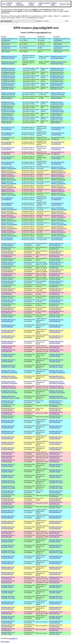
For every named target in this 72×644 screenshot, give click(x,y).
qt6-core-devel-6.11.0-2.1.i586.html (8, 138)
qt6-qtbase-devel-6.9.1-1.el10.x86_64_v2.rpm (56, 482)
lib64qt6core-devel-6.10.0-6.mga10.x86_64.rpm (58, 63)
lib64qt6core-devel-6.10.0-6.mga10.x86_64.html (9, 63)
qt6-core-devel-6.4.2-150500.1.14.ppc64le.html (9, 227)
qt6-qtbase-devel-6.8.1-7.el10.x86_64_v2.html (8, 597)
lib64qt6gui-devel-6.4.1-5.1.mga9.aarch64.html (8, 77)
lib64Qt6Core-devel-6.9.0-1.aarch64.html (9, 47)
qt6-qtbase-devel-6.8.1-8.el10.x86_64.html (8, 541)
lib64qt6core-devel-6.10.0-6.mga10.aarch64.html (9, 57)
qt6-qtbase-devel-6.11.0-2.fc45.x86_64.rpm (56, 259)
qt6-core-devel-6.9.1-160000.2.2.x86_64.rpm (58, 194)
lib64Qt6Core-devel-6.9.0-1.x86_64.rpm (61, 51)
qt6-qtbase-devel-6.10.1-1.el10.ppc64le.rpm (56, 331)
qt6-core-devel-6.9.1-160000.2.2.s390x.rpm (58, 190)
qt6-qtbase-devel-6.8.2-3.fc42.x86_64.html (8, 507)
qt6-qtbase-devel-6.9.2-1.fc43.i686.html (8, 405)
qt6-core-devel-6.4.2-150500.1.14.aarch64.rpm (59, 224)
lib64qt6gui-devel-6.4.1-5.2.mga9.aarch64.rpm (57, 69)
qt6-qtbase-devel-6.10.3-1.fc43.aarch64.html (8, 282)
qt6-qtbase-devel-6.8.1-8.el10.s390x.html (8, 532)
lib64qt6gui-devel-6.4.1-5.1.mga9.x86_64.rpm (57, 80)
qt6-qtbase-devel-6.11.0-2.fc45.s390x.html (8, 256)
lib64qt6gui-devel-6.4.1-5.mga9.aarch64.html (8, 84)
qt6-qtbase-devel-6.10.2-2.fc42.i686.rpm (56, 304)
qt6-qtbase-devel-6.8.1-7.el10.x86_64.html (8, 586)
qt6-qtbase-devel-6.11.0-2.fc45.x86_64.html (8, 259)
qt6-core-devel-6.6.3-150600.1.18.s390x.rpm (58, 216)
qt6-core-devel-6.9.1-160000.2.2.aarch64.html (9, 183)
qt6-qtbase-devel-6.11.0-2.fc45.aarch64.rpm (56, 244)
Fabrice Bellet (5, 642)
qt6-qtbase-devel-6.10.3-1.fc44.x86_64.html (8, 278)
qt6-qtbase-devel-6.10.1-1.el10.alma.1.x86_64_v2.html (10, 397)
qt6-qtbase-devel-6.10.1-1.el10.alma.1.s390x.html (9, 387)
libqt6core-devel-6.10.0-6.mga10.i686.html (8, 97)
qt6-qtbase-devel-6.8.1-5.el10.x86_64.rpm (56, 617)
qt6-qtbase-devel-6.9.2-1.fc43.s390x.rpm (56, 413)
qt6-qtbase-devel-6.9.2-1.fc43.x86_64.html (8, 417)
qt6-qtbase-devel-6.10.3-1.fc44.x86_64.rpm (56, 278)
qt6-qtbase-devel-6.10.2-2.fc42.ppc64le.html (8, 308)
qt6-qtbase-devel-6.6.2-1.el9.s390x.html (8, 629)
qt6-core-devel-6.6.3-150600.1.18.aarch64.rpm (59, 209)
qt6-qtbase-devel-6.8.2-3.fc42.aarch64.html (8, 492)
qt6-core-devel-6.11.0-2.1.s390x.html (8, 153)
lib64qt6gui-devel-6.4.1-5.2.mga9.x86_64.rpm (57, 73)
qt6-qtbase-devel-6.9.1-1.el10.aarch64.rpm (56, 421)
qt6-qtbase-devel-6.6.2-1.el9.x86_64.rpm (56, 633)
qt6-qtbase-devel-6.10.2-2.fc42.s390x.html (8, 312)
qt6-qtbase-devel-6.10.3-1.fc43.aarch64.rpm (56, 282)
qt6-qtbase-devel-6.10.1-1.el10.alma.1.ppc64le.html (9, 377)
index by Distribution (20, 4)
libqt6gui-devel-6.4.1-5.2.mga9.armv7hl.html (8, 103)
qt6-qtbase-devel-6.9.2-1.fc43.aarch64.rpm (56, 402)
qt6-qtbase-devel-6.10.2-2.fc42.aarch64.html (8, 301)
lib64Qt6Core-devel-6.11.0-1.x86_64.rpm (62, 43)
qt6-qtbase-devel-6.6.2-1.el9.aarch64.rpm (56, 622)
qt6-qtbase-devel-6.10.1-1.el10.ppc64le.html (8, 331)
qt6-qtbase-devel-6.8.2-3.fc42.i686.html (8, 495)
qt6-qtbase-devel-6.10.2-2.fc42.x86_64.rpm (56, 316)
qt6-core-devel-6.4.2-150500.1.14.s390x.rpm (58, 231)
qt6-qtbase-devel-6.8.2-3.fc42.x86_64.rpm (56, 507)
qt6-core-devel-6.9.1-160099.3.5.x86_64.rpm (58, 179)
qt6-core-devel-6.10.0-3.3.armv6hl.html (8, 163)
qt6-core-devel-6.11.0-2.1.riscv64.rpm (58, 148)
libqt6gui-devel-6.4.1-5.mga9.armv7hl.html (8, 118)
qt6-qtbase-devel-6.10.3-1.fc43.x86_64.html (8, 297)
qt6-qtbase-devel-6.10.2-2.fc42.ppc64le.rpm (56, 308)
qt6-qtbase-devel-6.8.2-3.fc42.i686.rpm (56, 495)
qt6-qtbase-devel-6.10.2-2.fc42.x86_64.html (8, 316)
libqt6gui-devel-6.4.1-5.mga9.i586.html (8, 122)
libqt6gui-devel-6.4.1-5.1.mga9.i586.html (8, 114)
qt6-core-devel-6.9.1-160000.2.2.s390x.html (8, 190)
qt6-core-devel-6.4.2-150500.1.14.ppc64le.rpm (59, 227)
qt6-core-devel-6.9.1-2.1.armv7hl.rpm (57, 204)
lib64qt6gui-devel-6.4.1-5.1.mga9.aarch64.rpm (57, 77)
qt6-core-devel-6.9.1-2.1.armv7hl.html (7, 204)
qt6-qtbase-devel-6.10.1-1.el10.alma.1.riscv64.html (9, 382)
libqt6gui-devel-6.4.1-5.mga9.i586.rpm (57, 122)
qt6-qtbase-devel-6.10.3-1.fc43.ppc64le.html (8, 289)
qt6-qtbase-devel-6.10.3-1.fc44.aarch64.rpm (56, 263)
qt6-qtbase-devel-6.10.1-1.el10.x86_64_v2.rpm (56, 366)
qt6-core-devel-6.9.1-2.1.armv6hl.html (7, 199)
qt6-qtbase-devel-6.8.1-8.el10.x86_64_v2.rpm (56, 551)
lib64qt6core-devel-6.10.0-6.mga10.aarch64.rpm (58, 57)
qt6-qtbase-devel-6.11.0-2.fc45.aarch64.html (8, 244)
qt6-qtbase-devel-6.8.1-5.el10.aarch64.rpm (56, 603)
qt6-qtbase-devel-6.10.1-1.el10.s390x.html (8, 347)
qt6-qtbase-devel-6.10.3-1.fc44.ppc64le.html (8, 271)
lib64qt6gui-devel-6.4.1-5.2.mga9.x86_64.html (8, 73)
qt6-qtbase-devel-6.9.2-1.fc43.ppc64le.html (8, 409)
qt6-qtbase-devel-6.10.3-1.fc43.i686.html (8, 286)
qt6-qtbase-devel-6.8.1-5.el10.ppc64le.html (8, 608)
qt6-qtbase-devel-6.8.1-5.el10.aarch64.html (8, 603)
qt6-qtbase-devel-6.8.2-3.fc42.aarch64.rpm (56, 492)
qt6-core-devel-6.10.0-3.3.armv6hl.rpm (58, 163)
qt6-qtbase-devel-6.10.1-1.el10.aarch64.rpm (56, 320)
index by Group (10, 4)
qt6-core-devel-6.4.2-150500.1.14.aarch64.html (9, 224)
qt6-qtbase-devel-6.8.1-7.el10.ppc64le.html (8, 568)
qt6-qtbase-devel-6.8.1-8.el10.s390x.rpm (56, 532)
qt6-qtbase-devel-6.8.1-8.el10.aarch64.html (8, 511)
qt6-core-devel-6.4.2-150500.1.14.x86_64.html (9, 235)
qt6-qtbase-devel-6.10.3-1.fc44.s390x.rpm (56, 274)
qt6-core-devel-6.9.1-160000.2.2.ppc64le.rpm (58, 186)
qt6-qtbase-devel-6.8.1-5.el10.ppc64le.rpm (56, 608)
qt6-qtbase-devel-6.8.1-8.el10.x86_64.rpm (56, 541)
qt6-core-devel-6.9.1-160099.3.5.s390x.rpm (58, 175)
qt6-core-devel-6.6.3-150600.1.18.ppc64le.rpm (59, 212)
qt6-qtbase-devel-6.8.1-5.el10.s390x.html (8, 613)
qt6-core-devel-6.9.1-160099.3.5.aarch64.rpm (58, 168)
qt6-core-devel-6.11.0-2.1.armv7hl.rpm (58, 134)
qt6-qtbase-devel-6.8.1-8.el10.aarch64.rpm (56, 511)
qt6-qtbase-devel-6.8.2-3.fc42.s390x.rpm (56, 503)
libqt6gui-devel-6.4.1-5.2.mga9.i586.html (8, 107)
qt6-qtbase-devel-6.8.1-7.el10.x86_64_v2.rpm (56, 597)
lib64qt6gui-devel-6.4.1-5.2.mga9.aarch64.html (8, 69)
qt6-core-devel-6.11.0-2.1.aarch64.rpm (58, 128)
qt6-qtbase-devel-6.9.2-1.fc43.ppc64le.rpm (56, 409)
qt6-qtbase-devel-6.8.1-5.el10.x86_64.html (8, 617)
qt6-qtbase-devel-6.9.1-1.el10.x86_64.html (8, 465)
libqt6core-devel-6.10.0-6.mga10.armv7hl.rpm (58, 94)
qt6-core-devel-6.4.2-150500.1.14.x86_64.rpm (59, 235)
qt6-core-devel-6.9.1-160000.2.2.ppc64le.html (9, 186)
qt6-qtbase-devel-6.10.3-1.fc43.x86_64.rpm (56, 297)
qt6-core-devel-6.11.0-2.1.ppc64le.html (8, 143)
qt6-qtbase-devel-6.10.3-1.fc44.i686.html (8, 267)
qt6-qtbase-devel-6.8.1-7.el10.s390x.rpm (56, 578)
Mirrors (63, 4)
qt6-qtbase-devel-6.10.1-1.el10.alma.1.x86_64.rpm (57, 392)
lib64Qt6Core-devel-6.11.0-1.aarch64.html (9, 39)
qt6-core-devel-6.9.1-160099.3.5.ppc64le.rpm (58, 171)
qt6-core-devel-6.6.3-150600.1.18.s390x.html (8, 216)
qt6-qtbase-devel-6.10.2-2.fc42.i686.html (8, 304)
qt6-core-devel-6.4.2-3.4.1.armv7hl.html (7, 239)
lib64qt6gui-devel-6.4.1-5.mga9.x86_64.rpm (57, 88)
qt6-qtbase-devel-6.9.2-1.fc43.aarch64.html (8, 402)
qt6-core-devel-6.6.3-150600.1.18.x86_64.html (9, 220)
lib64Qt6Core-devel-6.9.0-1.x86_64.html (9, 51)
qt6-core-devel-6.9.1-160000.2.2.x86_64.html (8, 194)
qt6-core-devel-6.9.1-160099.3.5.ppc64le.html (9, 171)
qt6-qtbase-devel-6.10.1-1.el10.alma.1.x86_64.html (9, 392)
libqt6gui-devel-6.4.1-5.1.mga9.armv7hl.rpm (57, 110)
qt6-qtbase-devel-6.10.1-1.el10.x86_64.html (8, 355)
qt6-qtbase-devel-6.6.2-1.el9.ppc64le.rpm (56, 626)
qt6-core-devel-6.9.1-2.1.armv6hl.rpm (57, 199)
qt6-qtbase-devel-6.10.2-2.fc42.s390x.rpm (56, 312)
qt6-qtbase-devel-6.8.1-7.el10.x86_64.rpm (56, 586)
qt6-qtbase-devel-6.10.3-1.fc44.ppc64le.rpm (56, 271)
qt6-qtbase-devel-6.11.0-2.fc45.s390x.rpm (56, 256)
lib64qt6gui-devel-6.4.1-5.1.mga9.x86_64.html (8, 80)
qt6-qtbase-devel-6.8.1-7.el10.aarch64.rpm (56, 557)
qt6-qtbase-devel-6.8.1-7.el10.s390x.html (8, 578)
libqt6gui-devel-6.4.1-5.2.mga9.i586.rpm (57, 107)
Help (68, 4)
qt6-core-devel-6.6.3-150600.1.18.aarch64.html (9, 209)
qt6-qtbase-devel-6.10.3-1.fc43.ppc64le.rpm (56, 289)
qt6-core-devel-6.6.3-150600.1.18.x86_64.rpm (59, 220)
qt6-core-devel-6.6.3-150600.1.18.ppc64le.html (9, 212)
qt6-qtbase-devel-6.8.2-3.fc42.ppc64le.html (8, 499)
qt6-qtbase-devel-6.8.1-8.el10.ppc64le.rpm (56, 522)
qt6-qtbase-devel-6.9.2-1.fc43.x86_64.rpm (56, 417)
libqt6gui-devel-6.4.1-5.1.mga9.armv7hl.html (8, 110)
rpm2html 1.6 (13, 638)
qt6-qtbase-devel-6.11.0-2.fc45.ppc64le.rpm (56, 252)
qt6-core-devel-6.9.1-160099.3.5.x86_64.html (8, 179)
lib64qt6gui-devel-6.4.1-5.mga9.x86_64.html (8, 88)
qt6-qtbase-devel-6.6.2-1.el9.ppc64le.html (8, 626)
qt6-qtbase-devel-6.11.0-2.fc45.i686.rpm (56, 248)
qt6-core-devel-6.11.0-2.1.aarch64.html (8, 128)
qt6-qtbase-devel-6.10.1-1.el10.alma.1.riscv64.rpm (57, 382)
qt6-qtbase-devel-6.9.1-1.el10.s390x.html (8, 453)
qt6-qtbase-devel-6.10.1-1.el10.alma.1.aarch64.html (9, 371)
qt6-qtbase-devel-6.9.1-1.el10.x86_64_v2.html (8, 482)
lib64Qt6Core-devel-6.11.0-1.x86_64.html (9, 43)
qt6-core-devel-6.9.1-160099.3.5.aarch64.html (9, 168)
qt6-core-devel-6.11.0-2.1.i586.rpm (58, 138)
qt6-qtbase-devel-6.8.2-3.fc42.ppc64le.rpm (56, 499)
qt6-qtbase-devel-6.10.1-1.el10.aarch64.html (8, 320)
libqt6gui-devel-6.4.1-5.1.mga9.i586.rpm (57, 114)
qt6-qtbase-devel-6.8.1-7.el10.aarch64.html (8, 557)
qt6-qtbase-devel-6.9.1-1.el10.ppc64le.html (8, 438)
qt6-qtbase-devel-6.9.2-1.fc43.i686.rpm (56, 405)
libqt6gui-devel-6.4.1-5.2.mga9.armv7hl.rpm (57, 103)
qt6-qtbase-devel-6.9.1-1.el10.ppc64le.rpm (56, 438)
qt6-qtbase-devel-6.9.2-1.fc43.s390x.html (8, 413)
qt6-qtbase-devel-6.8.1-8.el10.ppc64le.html (8, 522)
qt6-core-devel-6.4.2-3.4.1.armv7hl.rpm (57, 239)
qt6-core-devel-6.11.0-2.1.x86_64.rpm (58, 158)
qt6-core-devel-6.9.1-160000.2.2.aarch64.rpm (58, 183)
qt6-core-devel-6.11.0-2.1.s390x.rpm (58, 153)
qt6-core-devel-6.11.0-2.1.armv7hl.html (8, 134)
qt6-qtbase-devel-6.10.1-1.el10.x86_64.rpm (56, 355)
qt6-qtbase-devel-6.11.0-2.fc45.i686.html (8, 248)
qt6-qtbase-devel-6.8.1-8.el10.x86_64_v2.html (8, 551)
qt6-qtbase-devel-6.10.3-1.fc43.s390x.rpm (56, 293)
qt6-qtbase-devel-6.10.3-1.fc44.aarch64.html (8, 263)
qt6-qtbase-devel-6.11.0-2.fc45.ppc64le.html (8, 252)
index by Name (54, 4)
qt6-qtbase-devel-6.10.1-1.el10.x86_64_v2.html (8, 366)
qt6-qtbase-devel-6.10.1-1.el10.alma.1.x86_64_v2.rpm (58, 397)
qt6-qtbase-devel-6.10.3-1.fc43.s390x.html (8, 293)
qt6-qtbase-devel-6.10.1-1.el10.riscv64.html (8, 342)
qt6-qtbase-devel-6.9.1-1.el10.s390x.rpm (56, 453)
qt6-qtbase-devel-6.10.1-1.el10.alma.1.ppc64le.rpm (57, 377)
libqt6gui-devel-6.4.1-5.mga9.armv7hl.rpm (57, 118)
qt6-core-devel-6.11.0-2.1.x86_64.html (8, 158)
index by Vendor (32, 4)
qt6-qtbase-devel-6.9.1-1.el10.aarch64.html (8, 421)
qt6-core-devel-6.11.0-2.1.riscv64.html (8, 148)
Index (4, 4)
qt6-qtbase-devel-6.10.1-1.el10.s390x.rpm (56, 347)
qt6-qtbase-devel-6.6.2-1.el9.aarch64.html (8, 622)
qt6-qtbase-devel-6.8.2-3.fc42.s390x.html (8, 503)
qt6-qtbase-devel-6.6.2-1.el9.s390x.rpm (56, 629)
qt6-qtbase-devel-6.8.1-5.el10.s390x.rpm (56, 613)
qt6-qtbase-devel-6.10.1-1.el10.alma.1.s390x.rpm (56, 387)
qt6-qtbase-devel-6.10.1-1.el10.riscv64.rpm (56, 342)
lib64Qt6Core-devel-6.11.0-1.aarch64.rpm (62, 39)
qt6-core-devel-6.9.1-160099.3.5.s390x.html (8, 175)
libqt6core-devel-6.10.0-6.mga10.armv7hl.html (8, 94)
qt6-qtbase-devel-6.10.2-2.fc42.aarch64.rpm (56, 301)
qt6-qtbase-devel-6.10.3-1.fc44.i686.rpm (56, 267)
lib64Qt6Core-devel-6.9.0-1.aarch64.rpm (61, 47)
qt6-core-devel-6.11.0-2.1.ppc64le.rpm (58, 143)
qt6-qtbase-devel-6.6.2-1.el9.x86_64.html (8, 633)
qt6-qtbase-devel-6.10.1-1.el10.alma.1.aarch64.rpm (57, 371)
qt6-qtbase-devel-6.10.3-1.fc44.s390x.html (8, 274)
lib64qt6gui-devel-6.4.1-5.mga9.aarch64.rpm (57, 84)
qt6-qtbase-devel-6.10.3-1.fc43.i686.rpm (56, 286)
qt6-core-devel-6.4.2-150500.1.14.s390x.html (8, 231)
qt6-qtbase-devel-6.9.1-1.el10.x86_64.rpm (56, 465)
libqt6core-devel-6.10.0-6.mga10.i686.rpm (58, 97)
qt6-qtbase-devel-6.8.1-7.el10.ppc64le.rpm (56, 568)
